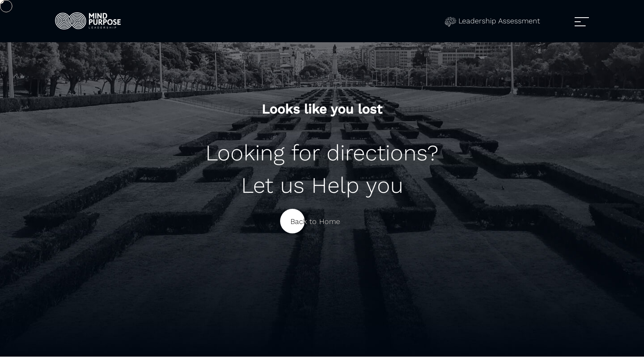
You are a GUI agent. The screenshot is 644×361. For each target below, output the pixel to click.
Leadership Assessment (492, 21)
